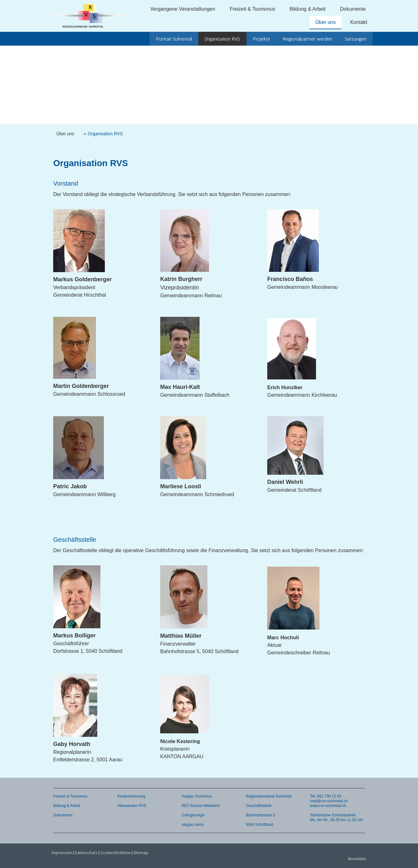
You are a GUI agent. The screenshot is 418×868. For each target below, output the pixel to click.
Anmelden (357, 859)
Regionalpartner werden (307, 39)
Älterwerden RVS (132, 806)
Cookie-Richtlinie (116, 853)
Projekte (261, 39)
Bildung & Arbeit (308, 9)
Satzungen (356, 39)
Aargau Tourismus (197, 796)
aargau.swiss (193, 825)
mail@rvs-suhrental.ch (329, 801)
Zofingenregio (193, 815)
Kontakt (359, 22)
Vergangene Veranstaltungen (183, 9)
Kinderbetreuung (131, 796)
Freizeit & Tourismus (253, 9)
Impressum (62, 853)
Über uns (326, 22)
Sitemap (141, 853)
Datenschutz (86, 853)
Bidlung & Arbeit (67, 806)
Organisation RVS (222, 39)
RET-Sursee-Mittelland (201, 806)
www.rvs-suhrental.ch (328, 806)
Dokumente (353, 9)
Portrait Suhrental (174, 39)
